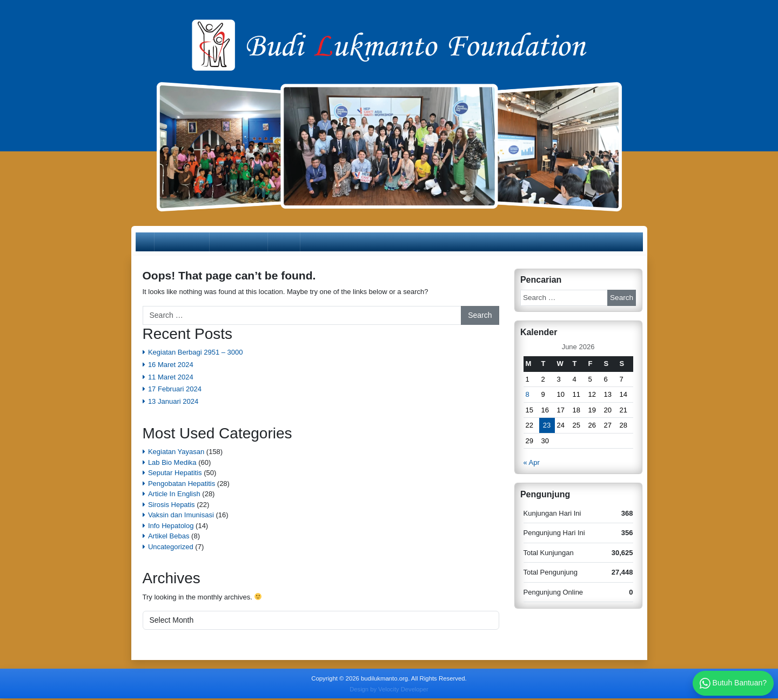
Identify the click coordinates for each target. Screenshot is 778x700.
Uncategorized (171, 548)
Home (151, 242)
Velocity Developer (403, 690)
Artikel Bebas (169, 538)
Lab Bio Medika (172, 464)
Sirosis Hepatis (172, 506)
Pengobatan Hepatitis (182, 485)
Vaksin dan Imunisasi (181, 516)
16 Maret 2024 (171, 366)
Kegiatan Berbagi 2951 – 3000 (196, 354)
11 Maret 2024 (171, 378)
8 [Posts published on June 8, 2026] (528, 396)
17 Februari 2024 (175, 391)
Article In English (174, 495)
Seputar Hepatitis (175, 474)
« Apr (532, 464)
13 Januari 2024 (173, 403)
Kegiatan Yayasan (176, 453)
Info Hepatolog (171, 527)
